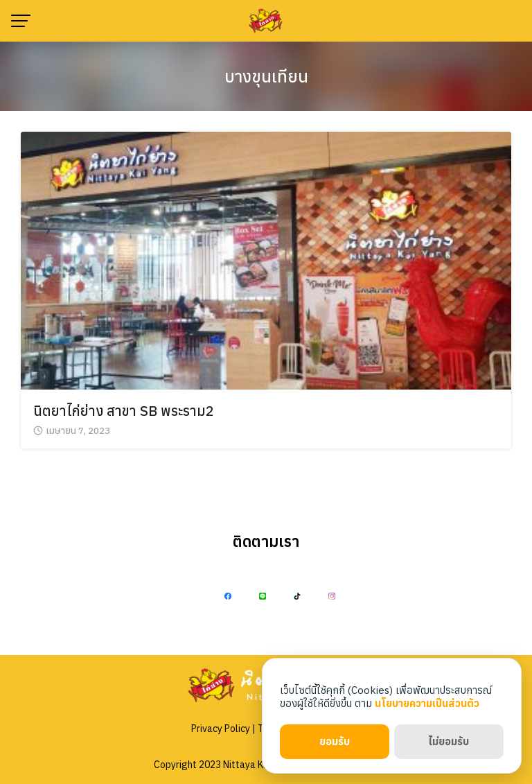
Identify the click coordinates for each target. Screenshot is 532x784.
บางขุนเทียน (266, 76)
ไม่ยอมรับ (449, 741)
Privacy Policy (221, 729)
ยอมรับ (335, 741)
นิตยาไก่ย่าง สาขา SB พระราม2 (124, 411)
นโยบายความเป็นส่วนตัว (427, 703)
